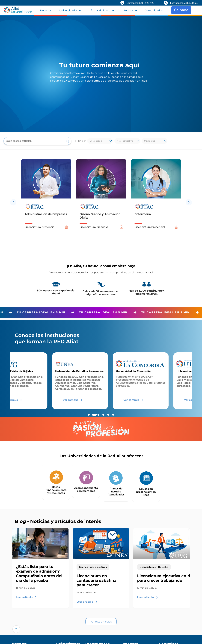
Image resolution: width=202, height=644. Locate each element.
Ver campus (33, 400)
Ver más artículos (101, 622)
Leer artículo (26, 597)
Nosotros (46, 11)
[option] (46, 202)
